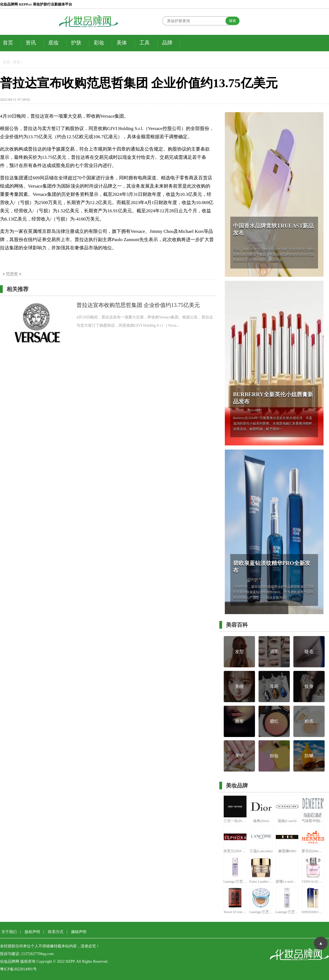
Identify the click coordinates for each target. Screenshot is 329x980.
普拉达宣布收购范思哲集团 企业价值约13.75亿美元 (138, 305)
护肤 (76, 43)
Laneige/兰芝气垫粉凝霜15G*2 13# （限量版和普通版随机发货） (261, 912)
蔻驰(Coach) (287, 821)
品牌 (167, 43)
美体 (122, 43)
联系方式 (56, 932)
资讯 (31, 43)
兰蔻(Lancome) (261, 851)
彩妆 (99, 43)
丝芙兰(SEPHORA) (235, 851)
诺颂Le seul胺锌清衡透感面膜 (287, 881)
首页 (8, 43)
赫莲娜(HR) (287, 851)
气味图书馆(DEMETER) (313, 821)
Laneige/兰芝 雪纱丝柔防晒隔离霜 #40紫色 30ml (235, 881)
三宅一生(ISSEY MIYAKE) (235, 821)
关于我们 (9, 932)
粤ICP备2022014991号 (18, 969)
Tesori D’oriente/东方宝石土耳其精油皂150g (235, 912)
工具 (144, 43)
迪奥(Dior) (261, 821)
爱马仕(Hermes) (313, 851)
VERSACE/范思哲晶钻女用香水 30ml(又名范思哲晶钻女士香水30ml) (313, 881)
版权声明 (32, 932)
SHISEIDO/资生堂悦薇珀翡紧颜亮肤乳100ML (313, 912)
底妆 (53, 43)
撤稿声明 (79, 932)
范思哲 (12, 274)
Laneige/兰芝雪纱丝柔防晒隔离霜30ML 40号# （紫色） (287, 912)
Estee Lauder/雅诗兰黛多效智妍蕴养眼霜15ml (261, 881)
